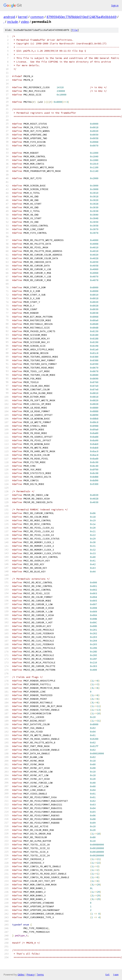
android (9, 17)
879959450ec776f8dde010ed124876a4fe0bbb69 (82, 17)
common (37, 17)
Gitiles (21, 975)
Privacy (30, 975)
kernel (23, 17)
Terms (40, 975)
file (75, 30)
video (25, 22)
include (13, 22)
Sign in (115, 5)
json (116, 974)
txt (107, 974)
